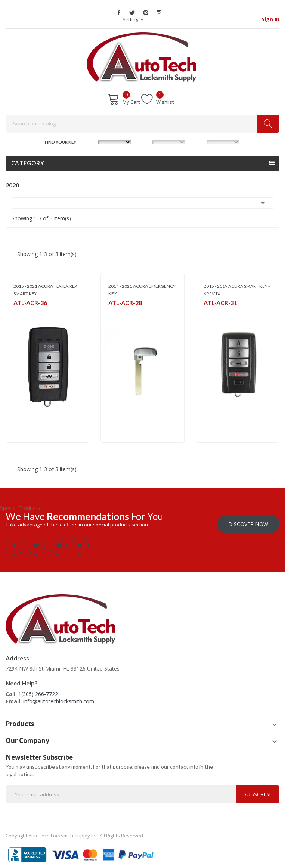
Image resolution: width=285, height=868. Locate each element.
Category (28, 163)
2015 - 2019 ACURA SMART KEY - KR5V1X (237, 290)
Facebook (119, 13)
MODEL (145, 141)
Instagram (159, 13)
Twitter (132, 13)
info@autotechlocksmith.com (59, 698)
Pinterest (146, 13)
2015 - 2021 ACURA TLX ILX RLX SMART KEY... (45, 290)
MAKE (91, 141)
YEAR (199, 141)
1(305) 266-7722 (38, 690)
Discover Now (248, 520)
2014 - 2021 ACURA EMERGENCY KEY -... (142, 290)
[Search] (142, 124)
